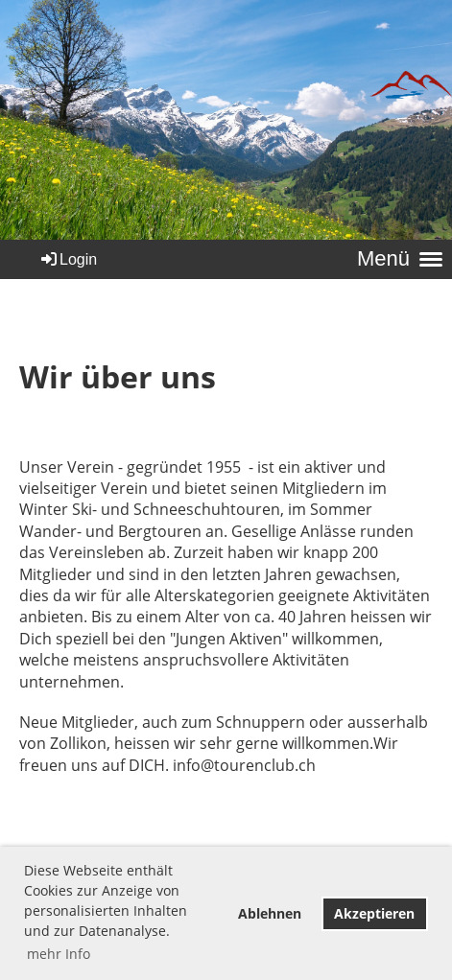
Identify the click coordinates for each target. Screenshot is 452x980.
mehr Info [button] (59, 954)
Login (68, 259)
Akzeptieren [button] (374, 913)
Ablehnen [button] (270, 913)
